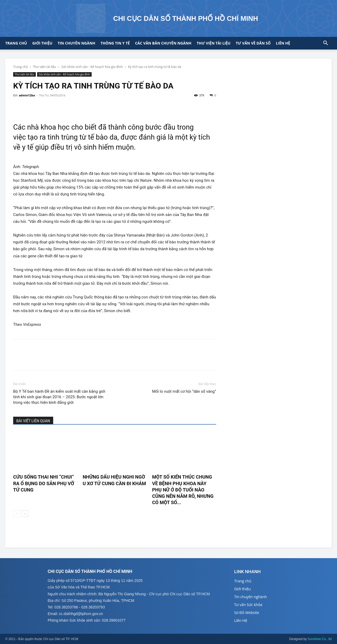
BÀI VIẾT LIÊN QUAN (33, 421)
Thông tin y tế (115, 43)
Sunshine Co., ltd (320, 639)
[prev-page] (16, 514)
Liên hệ (283, 43)
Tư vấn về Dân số (253, 43)
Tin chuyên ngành (76, 43)
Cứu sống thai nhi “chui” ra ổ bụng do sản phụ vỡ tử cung (44, 483)
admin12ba (27, 95)
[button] (325, 44)
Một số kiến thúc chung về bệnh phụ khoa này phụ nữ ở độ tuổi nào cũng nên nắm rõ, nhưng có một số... (183, 490)
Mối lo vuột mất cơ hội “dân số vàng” (184, 391)
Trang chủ (16, 43)
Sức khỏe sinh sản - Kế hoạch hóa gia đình (92, 67)
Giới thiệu (42, 43)
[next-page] (25, 514)
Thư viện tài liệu (214, 43)
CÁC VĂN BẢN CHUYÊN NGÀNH (163, 43)
